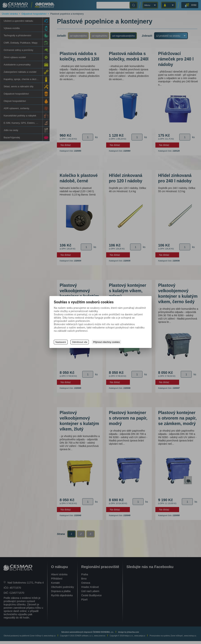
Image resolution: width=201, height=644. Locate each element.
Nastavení (61, 342)
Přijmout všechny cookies (107, 342)
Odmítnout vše (80, 342)
